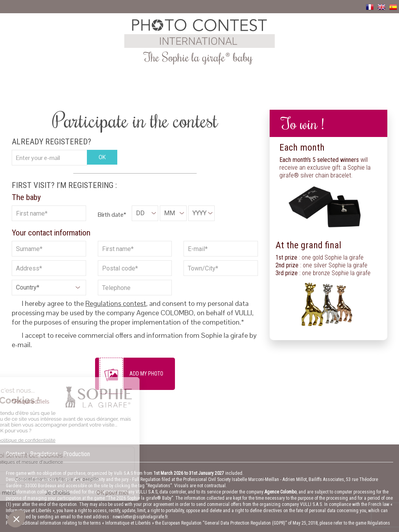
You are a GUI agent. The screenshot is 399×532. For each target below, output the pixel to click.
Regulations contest (116, 303)
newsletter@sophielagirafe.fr (140, 517)
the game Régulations (369, 523)
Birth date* (112, 215)
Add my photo (146, 374)
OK (102, 157)
